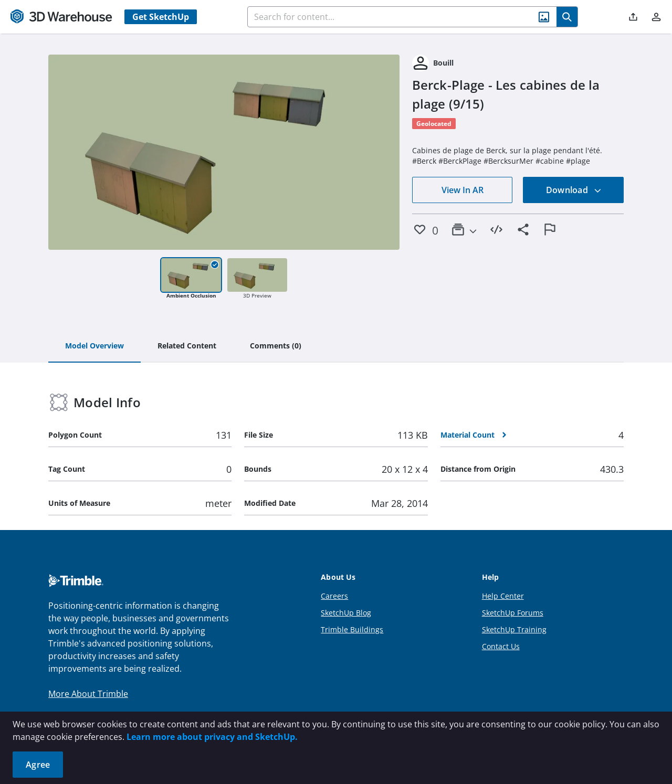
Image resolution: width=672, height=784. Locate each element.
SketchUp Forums (513, 613)
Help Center (503, 596)
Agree (38, 765)
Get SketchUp (161, 17)
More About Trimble (88, 694)
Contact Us (501, 646)
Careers (334, 596)
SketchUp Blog (346, 613)
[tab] (94, 346)
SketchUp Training (514, 629)
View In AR (463, 190)
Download (574, 190)
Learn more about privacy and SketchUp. (212, 737)
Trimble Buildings (352, 629)
